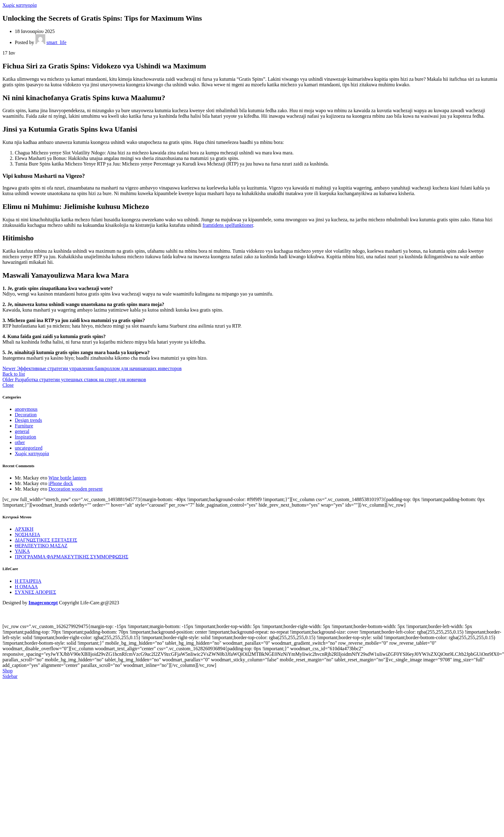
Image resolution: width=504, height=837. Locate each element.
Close (8, 385)
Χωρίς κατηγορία (20, 5)
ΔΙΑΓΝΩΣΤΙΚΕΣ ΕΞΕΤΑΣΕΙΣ (46, 540)
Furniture (24, 426)
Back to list (14, 374)
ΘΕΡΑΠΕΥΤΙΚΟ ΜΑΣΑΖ (41, 546)
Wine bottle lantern (67, 478)
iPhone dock (61, 483)
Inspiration (25, 437)
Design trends (28, 420)
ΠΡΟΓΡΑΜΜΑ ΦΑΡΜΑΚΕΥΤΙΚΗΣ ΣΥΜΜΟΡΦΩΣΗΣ (72, 557)
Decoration (26, 415)
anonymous (26, 409)
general (22, 431)
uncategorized (29, 448)
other (20, 442)
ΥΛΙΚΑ (22, 551)
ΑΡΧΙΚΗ (24, 529)
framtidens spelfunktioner (228, 225)
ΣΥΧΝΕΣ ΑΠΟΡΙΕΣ (35, 592)
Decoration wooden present (75, 489)
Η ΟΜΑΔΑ (26, 587)
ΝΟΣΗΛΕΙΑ (27, 535)
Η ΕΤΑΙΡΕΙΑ (28, 581)
